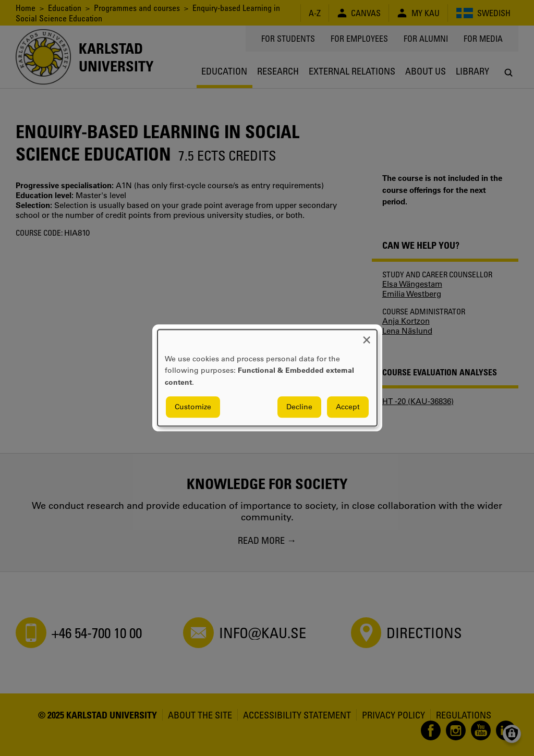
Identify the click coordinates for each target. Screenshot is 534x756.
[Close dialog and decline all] (367, 336)
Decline (299, 407)
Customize (193, 407)
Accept (348, 407)
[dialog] (267, 378)
